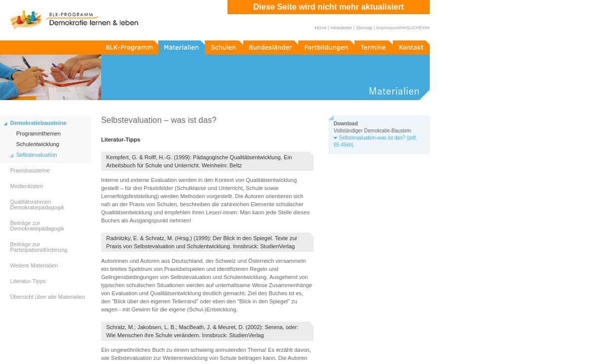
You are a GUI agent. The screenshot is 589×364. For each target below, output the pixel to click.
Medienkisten (27, 186)
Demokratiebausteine (38, 123)
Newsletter (342, 28)
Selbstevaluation (37, 155)
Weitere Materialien (34, 265)
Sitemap (364, 28)
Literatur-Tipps (28, 281)
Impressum (388, 28)
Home (321, 28)
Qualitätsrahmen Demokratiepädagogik (37, 204)
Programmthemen (38, 134)
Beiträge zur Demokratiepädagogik (37, 226)
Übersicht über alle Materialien (48, 297)
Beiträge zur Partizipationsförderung (39, 247)
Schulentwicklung (38, 144)
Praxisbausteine (30, 170)
